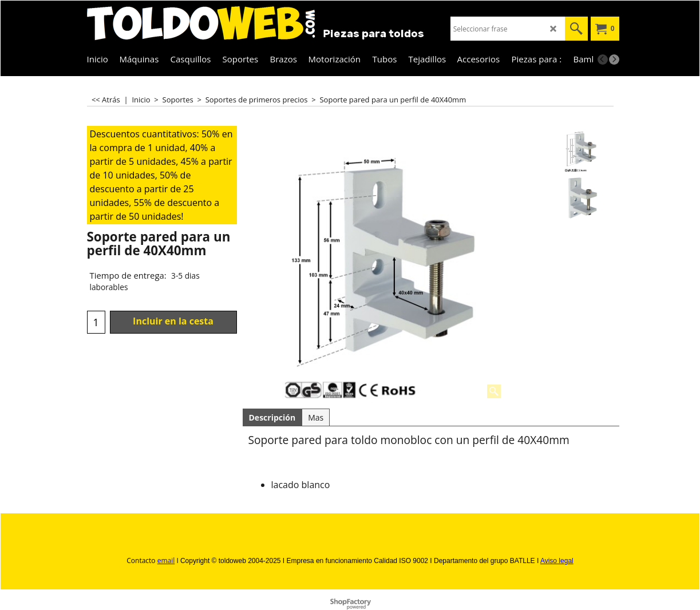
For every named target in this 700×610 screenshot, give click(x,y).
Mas (316, 417)
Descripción (272, 417)
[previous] (603, 60)
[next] (614, 60)
